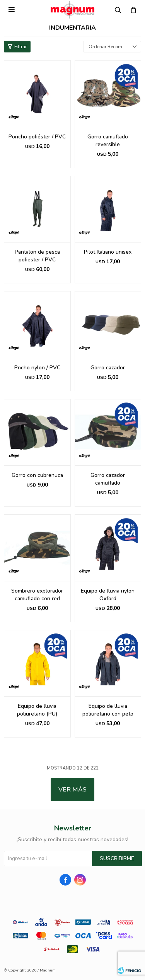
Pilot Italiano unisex (108, 252)
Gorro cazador (108, 368)
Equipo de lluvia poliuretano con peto (108, 710)
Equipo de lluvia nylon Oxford (108, 595)
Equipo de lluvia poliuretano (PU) (37, 710)
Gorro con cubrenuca (37, 475)
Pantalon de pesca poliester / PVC (37, 256)
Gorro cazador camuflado (108, 479)
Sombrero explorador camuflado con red (37, 595)
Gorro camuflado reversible (108, 141)
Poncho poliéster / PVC (37, 137)
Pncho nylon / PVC (37, 368)
